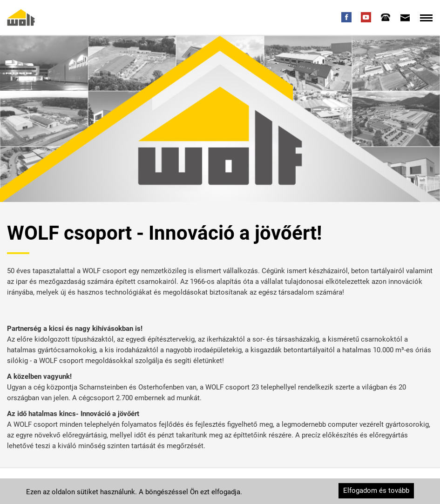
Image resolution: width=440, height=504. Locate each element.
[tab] (386, 17)
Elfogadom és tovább (376, 491)
